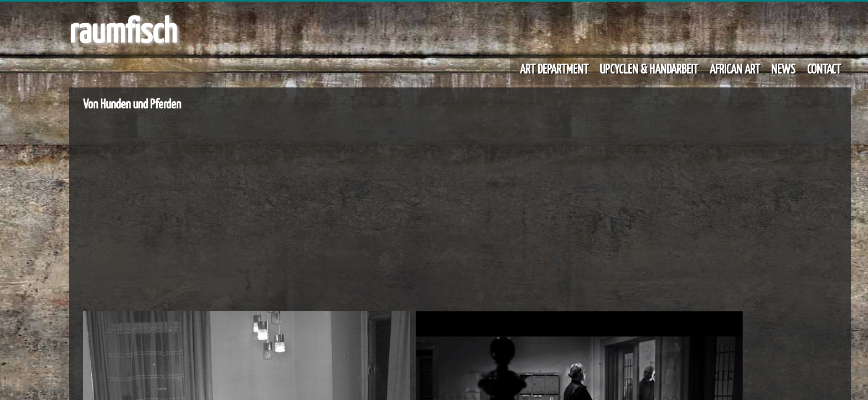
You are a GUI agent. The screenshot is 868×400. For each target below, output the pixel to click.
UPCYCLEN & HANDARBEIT (649, 69)
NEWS (783, 69)
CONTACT (824, 69)
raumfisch (123, 29)
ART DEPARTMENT (554, 69)
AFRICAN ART (735, 69)
